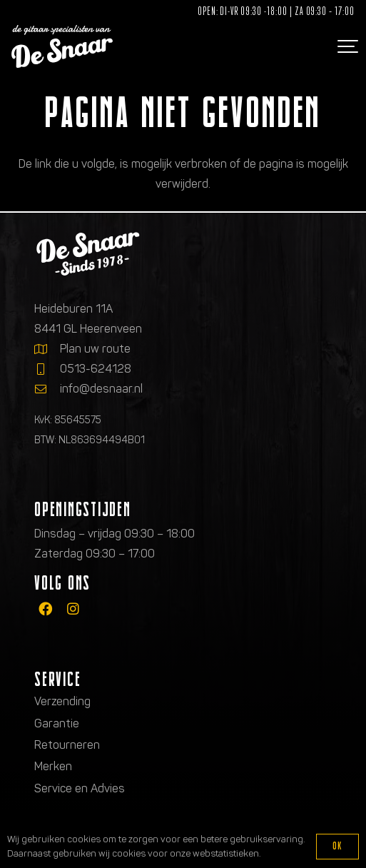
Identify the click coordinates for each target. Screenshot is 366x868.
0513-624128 (96, 369)
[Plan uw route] (47, 349)
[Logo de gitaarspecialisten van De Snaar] (62, 46)
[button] (346, 46)
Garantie (57, 723)
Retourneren (67, 745)
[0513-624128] (47, 369)
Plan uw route (95, 349)
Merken (53, 766)
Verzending (62, 701)
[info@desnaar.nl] (47, 389)
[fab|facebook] (45, 609)
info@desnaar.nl (101, 389)
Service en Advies (80, 788)
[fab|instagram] (73, 609)
